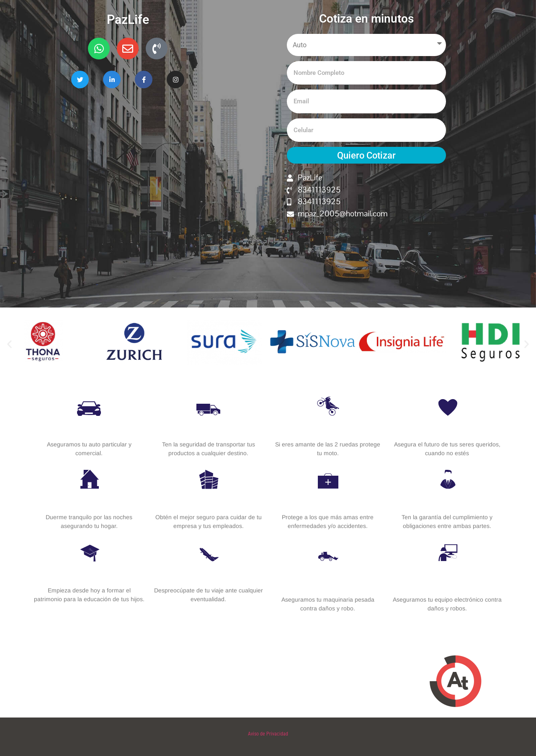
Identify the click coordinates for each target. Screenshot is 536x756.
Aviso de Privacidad (268, 734)
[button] (9, 344)
